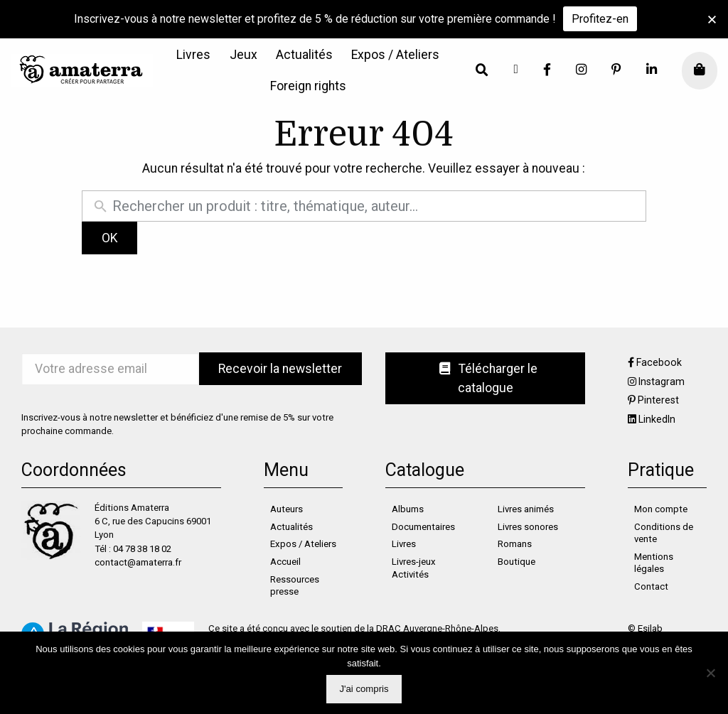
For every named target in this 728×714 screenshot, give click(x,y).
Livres (193, 55)
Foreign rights (308, 87)
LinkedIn (657, 419)
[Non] (710, 673)
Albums (408, 509)
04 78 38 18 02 (142, 549)
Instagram (662, 382)
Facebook (659, 362)
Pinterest (658, 400)
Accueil (285, 562)
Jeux (243, 55)
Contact (651, 586)
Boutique (516, 562)
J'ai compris (364, 689)
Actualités (304, 55)
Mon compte (661, 509)
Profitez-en (600, 19)
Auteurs (287, 509)
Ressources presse (295, 586)
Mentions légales (654, 563)
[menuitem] (193, 55)
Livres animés (526, 509)
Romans (515, 544)
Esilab (650, 628)
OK (110, 238)
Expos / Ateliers (395, 55)
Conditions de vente (664, 533)
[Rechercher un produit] (375, 206)
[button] (712, 20)
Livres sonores (528, 527)
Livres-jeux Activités (414, 568)
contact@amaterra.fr (138, 562)
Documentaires (423, 527)
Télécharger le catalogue (489, 378)
